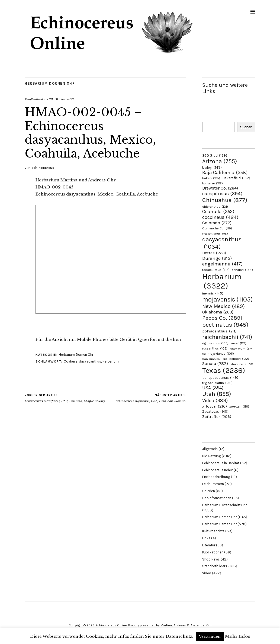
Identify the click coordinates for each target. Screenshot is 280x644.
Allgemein (210, 449)
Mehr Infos (238, 636)
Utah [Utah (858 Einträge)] (217, 394)
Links (206, 538)
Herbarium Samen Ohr (219, 524)
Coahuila (71, 361)
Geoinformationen (217, 498)
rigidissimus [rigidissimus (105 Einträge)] (215, 343)
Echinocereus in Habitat (221, 463)
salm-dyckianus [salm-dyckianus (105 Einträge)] (218, 354)
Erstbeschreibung (216, 477)
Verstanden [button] (210, 637)
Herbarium (111, 361)
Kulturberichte (213, 531)
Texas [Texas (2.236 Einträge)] (224, 370)
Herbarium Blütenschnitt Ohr (224, 505)
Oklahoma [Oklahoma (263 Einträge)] (218, 312)
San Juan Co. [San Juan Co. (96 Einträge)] (215, 359)
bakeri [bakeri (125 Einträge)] (211, 178)
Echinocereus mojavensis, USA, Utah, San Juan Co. (151, 398)
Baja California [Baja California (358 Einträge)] (225, 172)
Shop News (211, 559)
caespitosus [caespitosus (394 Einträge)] (222, 194)
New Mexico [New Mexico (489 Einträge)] (223, 306)
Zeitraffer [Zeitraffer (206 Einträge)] (217, 416)
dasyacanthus (90, 361)
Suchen (246, 127)
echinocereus (43, 168)
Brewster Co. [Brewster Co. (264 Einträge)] (220, 188)
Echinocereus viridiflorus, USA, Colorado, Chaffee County (65, 398)
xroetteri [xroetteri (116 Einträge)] (239, 406)
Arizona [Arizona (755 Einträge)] (220, 161)
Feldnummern (213, 484)
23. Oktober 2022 (62, 99)
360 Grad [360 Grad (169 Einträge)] (215, 155)
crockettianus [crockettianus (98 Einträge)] (215, 234)
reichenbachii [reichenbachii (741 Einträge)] (227, 337)
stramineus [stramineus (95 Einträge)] (242, 364)
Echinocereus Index (218, 470)
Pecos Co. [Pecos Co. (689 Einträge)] (222, 318)
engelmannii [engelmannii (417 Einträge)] (222, 264)
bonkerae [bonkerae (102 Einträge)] (213, 183)
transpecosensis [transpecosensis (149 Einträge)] (220, 378)
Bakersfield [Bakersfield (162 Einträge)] (236, 178)
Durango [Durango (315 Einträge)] (217, 258)
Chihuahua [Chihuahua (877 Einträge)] (225, 200)
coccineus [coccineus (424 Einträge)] (220, 217)
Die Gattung (212, 456)
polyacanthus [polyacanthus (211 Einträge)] (219, 331)
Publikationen (213, 552)
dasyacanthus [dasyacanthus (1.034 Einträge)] (222, 243)
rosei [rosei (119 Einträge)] (239, 343)
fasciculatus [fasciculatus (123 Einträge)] (216, 270)
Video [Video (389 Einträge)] (215, 401)
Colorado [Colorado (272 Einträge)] (217, 223)
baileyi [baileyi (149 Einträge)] (212, 167)
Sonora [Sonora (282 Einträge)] (215, 363)
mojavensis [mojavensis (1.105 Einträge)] (228, 299)
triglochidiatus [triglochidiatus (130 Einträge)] (217, 383)
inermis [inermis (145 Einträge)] (213, 293)
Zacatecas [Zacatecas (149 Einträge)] (215, 411)
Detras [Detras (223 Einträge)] (214, 253)
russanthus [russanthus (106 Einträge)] (215, 349)
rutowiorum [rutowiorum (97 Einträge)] (241, 349)
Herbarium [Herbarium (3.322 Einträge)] (222, 281)
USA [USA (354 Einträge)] (213, 388)
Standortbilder (214, 566)
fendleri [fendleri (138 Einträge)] (242, 270)
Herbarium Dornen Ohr (50, 83)
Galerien (209, 491)
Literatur (209, 545)
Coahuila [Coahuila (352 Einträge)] (218, 212)
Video (207, 573)
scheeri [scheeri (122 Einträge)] (239, 359)
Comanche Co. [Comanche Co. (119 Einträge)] (217, 228)
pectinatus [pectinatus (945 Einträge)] (225, 325)
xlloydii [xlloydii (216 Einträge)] (215, 406)
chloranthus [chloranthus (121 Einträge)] (215, 207)
